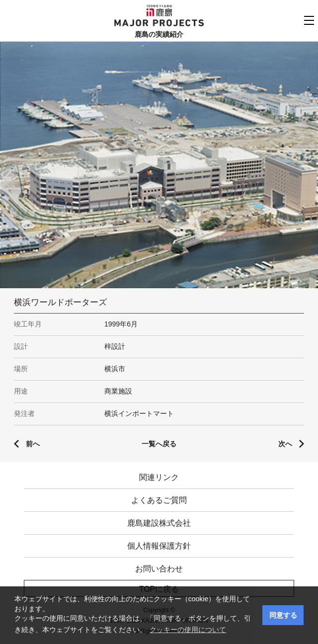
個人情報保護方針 (159, 546)
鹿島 (159, 10)
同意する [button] (283, 615)
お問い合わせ (159, 569)
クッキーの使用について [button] (188, 630)
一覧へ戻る (159, 444)
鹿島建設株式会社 (159, 523)
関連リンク (159, 477)
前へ (33, 444)
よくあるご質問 (159, 500)
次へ (285, 444)
